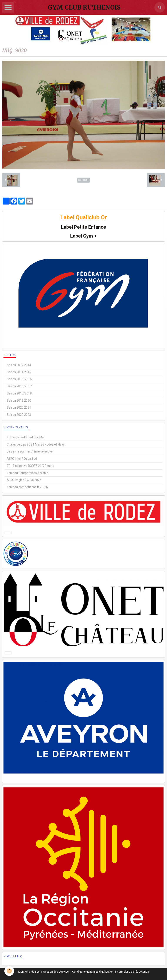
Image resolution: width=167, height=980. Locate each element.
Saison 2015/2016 (19, 379)
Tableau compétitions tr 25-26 (27, 487)
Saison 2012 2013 (19, 365)
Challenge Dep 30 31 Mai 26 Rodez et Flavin (36, 444)
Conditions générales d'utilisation (93, 972)
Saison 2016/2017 (19, 386)
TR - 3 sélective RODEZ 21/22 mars (30, 466)
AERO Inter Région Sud (22, 459)
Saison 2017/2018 (19, 393)
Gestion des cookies (56, 972)
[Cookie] (9, 971)
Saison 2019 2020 (19, 401)
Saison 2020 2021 (19, 408)
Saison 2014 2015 (19, 372)
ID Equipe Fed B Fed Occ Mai (26, 437)
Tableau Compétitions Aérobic (27, 473)
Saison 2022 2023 (19, 415)
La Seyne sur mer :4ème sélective (30, 451)
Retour (83, 180)
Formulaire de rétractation (133, 972)
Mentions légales (29, 972)
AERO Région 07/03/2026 (24, 480)
